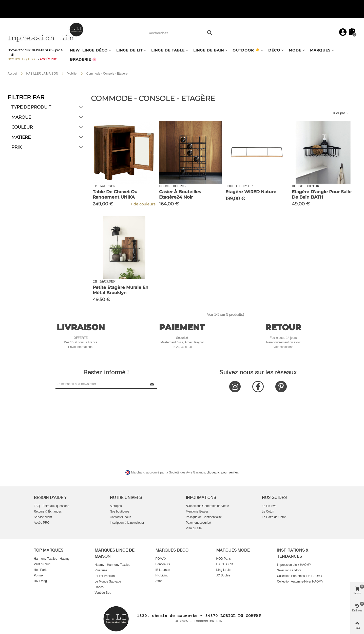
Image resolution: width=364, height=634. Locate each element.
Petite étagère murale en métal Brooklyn (121, 290)
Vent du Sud (42, 564)
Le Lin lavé (269, 506)
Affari (159, 581)
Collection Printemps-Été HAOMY (300, 576)
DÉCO (274, 50)
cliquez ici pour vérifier (222, 472)
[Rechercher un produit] (210, 32)
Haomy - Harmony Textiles (112, 565)
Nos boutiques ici (22, 59)
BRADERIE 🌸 (83, 59)
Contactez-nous (121, 517)
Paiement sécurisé (198, 523)
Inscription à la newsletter (127, 523)
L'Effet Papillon (105, 576)
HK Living (40, 581)
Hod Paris (41, 570)
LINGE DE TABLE (168, 50)
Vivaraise (101, 570)
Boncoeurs (163, 564)
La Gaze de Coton (274, 517)
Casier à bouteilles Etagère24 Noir (180, 194)
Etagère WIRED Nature (251, 192)
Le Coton (268, 512)
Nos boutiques (120, 512)
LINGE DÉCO (95, 50)
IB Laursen (163, 570)
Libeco (99, 587)
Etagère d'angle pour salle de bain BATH (322, 194)
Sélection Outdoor (289, 570)
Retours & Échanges (48, 512)
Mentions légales (197, 512)
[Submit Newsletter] (152, 384)
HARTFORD (225, 564)
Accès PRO (42, 523)
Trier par (341, 113)
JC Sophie (223, 575)
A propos (116, 506)
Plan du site (194, 528)
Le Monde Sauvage (108, 582)
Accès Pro (49, 59)
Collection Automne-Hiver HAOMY (300, 582)
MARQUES (320, 50)
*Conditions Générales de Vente (208, 506)
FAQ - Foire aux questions (52, 506)
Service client (43, 517)
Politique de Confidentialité (204, 517)
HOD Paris (224, 559)
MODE (295, 50)
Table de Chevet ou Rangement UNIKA (115, 194)
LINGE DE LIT (129, 50)
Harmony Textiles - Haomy (52, 559)
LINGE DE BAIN (209, 50)
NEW (75, 50)
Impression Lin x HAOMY (294, 565)
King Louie (224, 570)
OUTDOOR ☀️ (246, 50)
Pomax (39, 575)
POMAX (161, 559)
